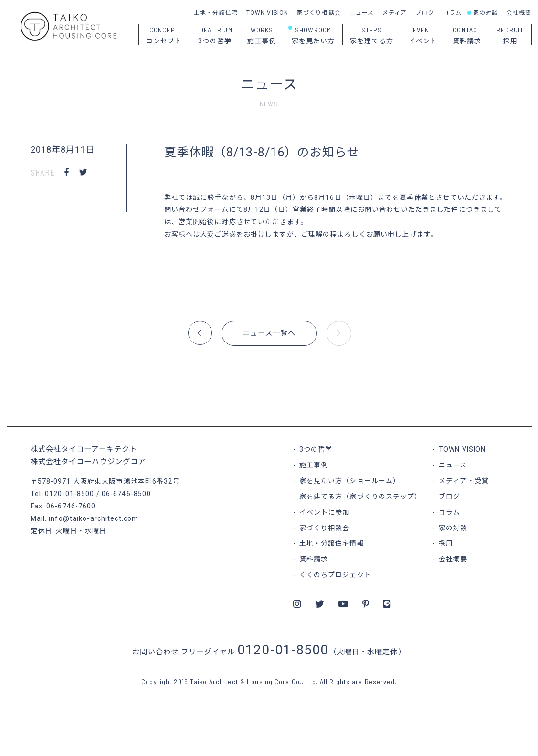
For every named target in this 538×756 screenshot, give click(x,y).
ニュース (362, 13)
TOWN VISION (267, 13)
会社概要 (519, 13)
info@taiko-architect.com (94, 518)
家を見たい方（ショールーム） (350, 481)
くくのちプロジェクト (335, 575)
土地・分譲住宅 (216, 13)
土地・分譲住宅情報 (332, 543)
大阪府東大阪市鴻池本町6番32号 (127, 481)
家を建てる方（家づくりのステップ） (361, 497)
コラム (452, 13)
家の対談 (485, 13)
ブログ (425, 13)
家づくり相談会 (319, 13)
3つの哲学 (316, 449)
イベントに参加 (325, 512)
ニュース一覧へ (269, 333)
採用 (446, 543)
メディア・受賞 (464, 481)
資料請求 (314, 559)
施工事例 (314, 465)
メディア (395, 13)
